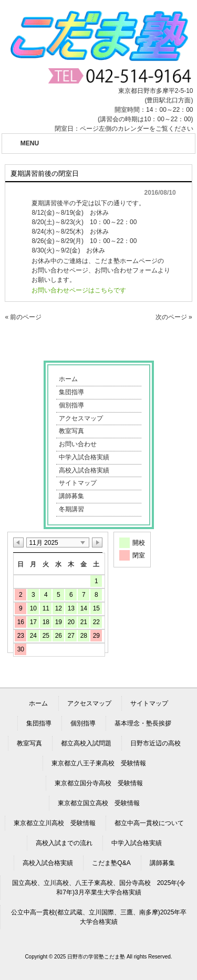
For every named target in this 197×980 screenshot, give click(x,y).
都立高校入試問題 (86, 743)
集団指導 (71, 392)
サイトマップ (78, 483)
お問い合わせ (78, 444)
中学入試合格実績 (84, 457)
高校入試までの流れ (64, 843)
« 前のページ (23, 317)
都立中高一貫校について (149, 823)
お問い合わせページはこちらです (79, 290)
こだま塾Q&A (111, 863)
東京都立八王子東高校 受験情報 (99, 763)
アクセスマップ (81, 418)
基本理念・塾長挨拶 (143, 723)
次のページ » (174, 317)
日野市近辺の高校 (155, 743)
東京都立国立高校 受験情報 (99, 803)
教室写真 (71, 431)
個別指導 (71, 405)
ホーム (68, 379)
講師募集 (71, 496)
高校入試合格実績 (84, 470)
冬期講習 (71, 509)
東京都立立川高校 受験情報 (55, 823)
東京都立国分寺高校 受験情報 (99, 783)
